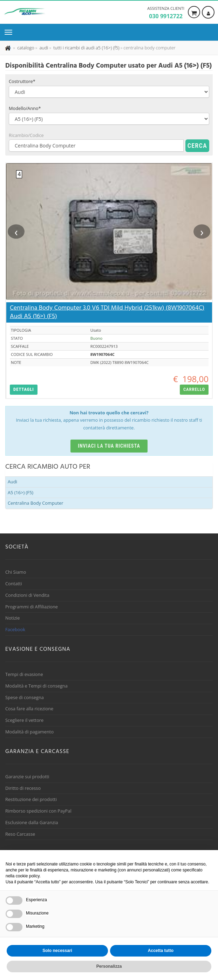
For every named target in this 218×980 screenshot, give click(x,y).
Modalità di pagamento (29, 732)
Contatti (14, 584)
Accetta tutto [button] (161, 951)
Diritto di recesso (23, 788)
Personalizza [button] (109, 966)
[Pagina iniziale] (9, 48)
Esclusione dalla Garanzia (32, 822)
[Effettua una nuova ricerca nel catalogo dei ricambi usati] (25, 48)
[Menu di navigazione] (10, 32)
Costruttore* (22, 81)
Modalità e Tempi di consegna (36, 686)
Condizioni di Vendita (27, 595)
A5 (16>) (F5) (21, 492)
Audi (12, 482)
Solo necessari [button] (57, 951)
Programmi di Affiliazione (32, 607)
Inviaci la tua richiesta (109, 446)
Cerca (197, 146)
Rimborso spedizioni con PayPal (38, 811)
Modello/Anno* (25, 108)
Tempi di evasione (24, 674)
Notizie (13, 618)
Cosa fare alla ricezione (29, 709)
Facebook (15, 629)
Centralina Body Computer (36, 503)
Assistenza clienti (166, 13)
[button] (24, 390)
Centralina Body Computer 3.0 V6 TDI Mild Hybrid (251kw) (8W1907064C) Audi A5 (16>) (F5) (107, 312)
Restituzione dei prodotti (31, 799)
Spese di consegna (25, 697)
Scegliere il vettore (24, 720)
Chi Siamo (16, 572)
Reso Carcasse (20, 834)
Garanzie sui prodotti (27, 777)
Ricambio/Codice (26, 135)
